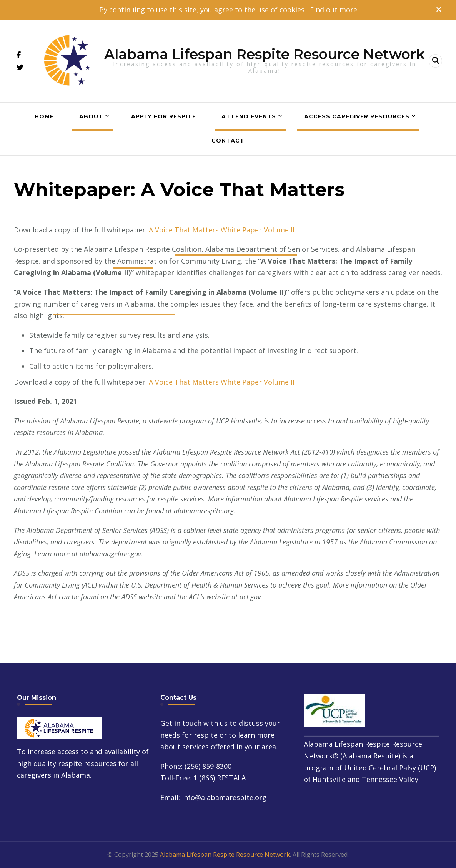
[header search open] (435, 61)
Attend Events (249, 116)
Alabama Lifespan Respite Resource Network (265, 54)
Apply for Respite (164, 116)
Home (44, 116)
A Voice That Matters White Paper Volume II (222, 230)
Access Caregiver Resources (357, 116)
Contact (228, 141)
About (91, 116)
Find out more (334, 10)
